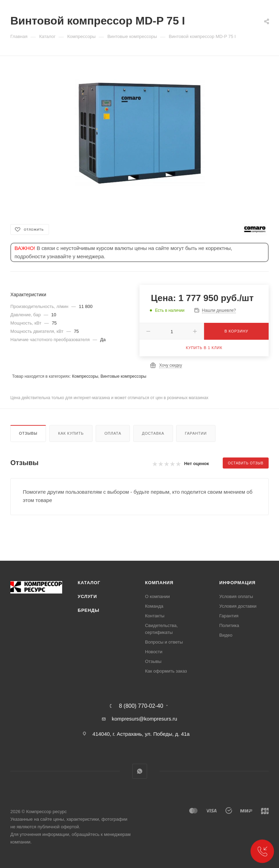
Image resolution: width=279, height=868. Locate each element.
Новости (154, 652)
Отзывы (28, 433)
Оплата (113, 433)
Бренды (89, 610)
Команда (154, 606)
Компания (159, 583)
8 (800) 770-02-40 (141, 706)
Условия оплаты (236, 596)
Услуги (87, 596)
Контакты (155, 616)
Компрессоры (85, 376)
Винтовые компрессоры (123, 376)
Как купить (71, 433)
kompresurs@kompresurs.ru (145, 719)
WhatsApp (140, 771)
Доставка (153, 433)
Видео (226, 635)
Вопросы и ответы (164, 642)
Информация (237, 583)
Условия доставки (238, 606)
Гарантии (196, 433)
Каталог (89, 583)
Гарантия (229, 616)
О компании (157, 596)
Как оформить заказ (166, 671)
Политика (229, 625)
